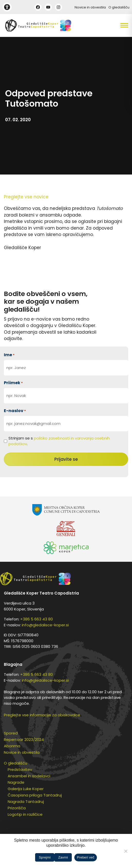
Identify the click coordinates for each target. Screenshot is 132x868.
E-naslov (15, 411)
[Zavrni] (126, 851)
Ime (9, 355)
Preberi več (86, 857)
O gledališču (119, 7)
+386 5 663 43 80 (37, 619)
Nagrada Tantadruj (26, 801)
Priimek (13, 383)
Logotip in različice (25, 814)
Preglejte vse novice (26, 197)
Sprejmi (45, 857)
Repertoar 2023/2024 (24, 739)
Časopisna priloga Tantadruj (35, 795)
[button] (115, 25)
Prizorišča (17, 808)
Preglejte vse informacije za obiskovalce (42, 715)
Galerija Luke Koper (26, 789)
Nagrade (16, 782)
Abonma (12, 746)
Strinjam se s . (59, 441)
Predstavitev (20, 769)
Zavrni (63, 857)
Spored (11, 733)
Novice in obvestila (90, 7)
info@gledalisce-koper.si (45, 625)
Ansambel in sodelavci (29, 776)
